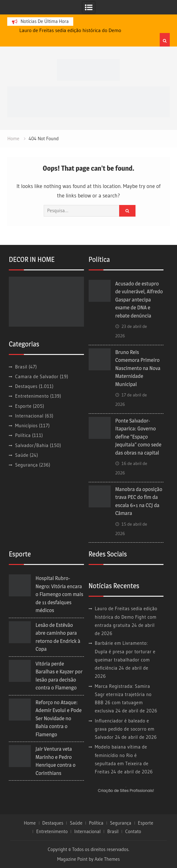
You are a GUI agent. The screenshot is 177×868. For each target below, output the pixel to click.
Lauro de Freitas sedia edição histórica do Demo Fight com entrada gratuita (126, 617)
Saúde (22, 455)
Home (30, 823)
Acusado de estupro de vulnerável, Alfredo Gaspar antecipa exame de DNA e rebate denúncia (139, 300)
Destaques (26, 386)
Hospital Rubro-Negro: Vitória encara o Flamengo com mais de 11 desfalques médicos (59, 594)
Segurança (26, 465)
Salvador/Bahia (32, 445)
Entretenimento (32, 396)
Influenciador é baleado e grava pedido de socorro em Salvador (125, 729)
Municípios (26, 426)
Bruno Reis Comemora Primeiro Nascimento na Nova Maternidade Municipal (138, 368)
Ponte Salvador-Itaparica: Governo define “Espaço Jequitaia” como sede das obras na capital (138, 437)
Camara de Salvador (37, 376)
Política (23, 435)
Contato (133, 832)
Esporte (23, 406)
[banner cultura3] (88, 101)
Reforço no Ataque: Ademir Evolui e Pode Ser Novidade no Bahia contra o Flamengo (59, 718)
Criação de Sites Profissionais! (126, 791)
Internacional (29, 416)
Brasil (21, 367)
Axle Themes (107, 859)
